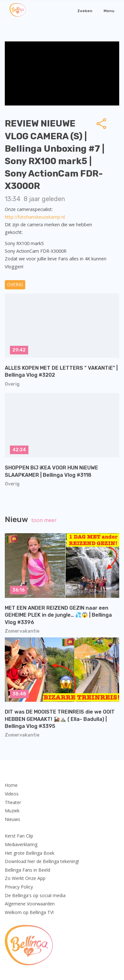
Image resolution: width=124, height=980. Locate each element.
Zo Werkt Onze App (25, 878)
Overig (15, 284)
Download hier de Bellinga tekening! (42, 861)
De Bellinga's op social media (35, 895)
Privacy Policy (19, 887)
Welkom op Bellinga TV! (29, 912)
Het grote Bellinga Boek (30, 853)
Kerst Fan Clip (19, 836)
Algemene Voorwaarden (30, 904)
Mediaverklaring (21, 844)
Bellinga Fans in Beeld (27, 870)
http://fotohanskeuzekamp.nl (35, 217)
